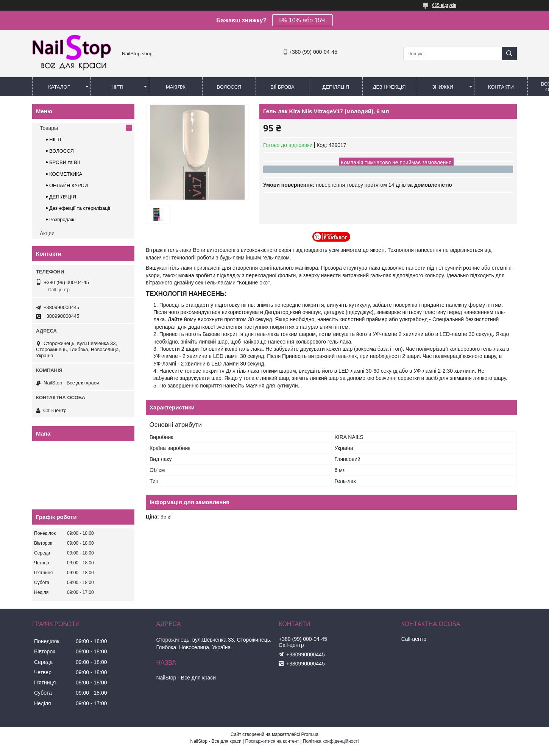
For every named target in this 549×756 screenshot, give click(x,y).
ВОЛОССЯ (62, 151)
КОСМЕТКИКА (66, 174)
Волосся (229, 87)
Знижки (443, 87)
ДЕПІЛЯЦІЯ (63, 197)
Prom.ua (310, 734)
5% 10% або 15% (302, 20)
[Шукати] (509, 54)
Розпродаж (62, 219)
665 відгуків (444, 5)
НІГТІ (55, 140)
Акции (47, 233)
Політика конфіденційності (331, 741)
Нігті (117, 87)
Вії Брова (282, 87)
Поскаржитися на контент (272, 741)
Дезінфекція (389, 87)
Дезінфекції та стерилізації (80, 208)
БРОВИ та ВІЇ (65, 162)
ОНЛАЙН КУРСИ (69, 185)
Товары (49, 128)
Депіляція (336, 87)
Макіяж (176, 87)
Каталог (59, 87)
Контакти (501, 87)
